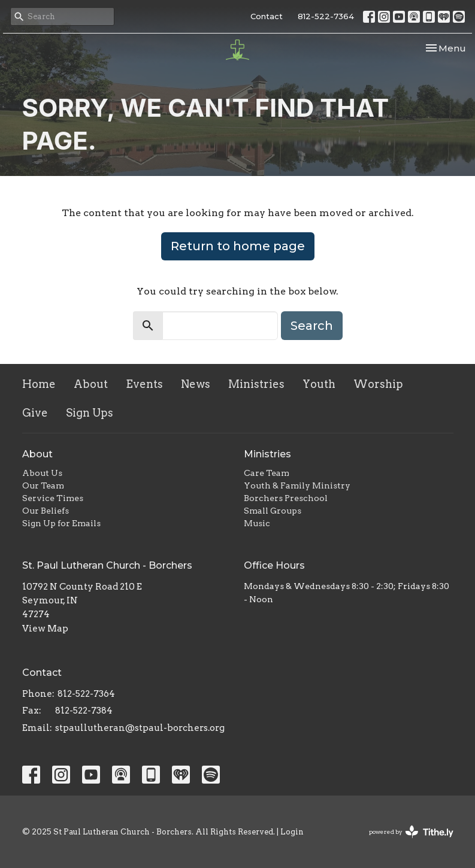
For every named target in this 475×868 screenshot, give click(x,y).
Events (144, 384)
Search (312, 326)
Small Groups (273, 511)
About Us (42, 473)
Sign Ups (90, 413)
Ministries (256, 384)
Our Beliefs (46, 511)
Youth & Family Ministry (297, 485)
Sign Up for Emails (61, 523)
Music (257, 523)
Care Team (267, 473)
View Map (45, 629)
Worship (378, 384)
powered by (411, 832)
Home (39, 384)
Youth (319, 384)
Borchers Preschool (286, 498)
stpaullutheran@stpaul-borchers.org (140, 728)
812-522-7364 (326, 16)
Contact (267, 16)
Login (292, 832)
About (91, 384)
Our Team (43, 485)
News (196, 384)
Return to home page (238, 246)
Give (35, 413)
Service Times (53, 498)
